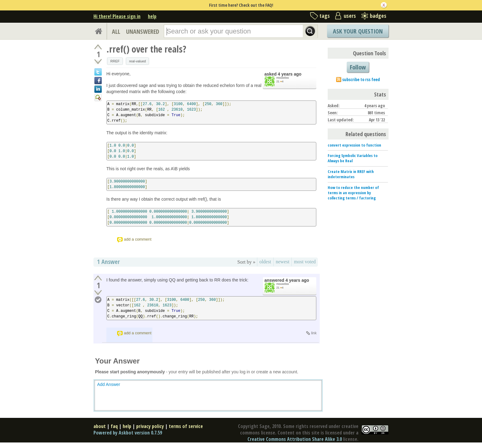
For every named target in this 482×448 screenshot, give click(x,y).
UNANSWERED (143, 31)
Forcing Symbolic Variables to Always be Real (353, 158)
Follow (358, 67)
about (100, 426)
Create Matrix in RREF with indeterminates (351, 174)
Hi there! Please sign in (117, 16)
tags (325, 16)
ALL (116, 31)
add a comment (138, 239)
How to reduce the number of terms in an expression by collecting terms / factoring (353, 193)
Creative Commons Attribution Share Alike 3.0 (295, 439)
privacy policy (150, 426)
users (350, 16)
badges (378, 16)
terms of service (186, 426)
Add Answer (109, 384)
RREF (115, 61)
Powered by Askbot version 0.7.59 (128, 433)
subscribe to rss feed (361, 79)
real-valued (137, 61)
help (152, 16)
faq (114, 426)
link (314, 333)
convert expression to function (354, 145)
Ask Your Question (358, 31)
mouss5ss (283, 78)
